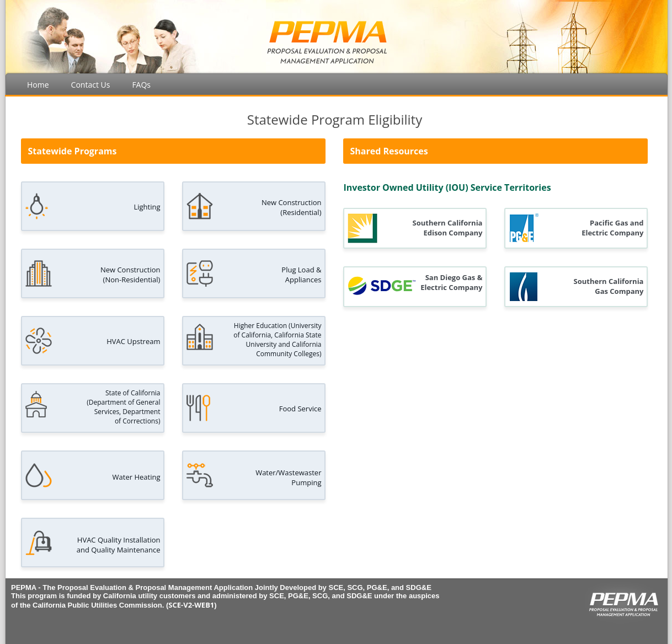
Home (38, 85)
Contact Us (91, 85)
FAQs (141, 85)
